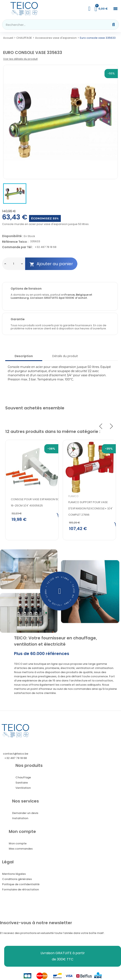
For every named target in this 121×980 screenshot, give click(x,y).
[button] (115, 9)
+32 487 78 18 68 (46, 247)
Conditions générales (17, 880)
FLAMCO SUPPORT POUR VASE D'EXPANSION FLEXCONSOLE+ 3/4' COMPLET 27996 (90, 508)
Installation (20, 819)
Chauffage (23, 778)
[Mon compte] (89, 9)
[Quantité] (14, 264)
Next (111, 426)
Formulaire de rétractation (20, 890)
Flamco (73, 496)
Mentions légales (14, 875)
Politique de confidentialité (21, 885)
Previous (101, 426)
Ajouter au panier (51, 264)
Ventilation (23, 789)
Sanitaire (22, 783)
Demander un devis (25, 814)
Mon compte (18, 844)
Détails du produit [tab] (65, 356)
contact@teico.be (16, 754)
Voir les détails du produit (20, 59)
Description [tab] (24, 356)
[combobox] (53, 25)
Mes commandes (21, 849)
